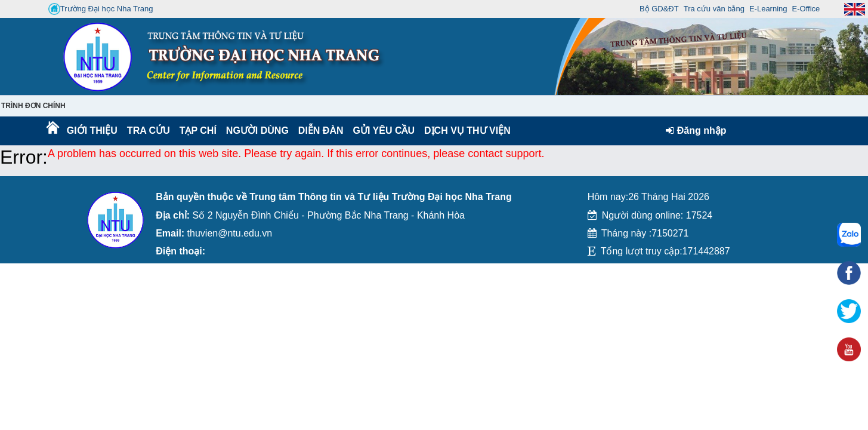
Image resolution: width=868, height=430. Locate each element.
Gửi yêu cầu (384, 130)
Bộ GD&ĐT (659, 9)
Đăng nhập (696, 130)
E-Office (806, 9)
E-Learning (768, 9)
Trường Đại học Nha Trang (101, 9)
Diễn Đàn (321, 130)
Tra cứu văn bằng (714, 9)
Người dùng (256, 130)
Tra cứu (148, 130)
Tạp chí (198, 130)
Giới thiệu (92, 130)
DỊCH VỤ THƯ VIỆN (465, 130)
